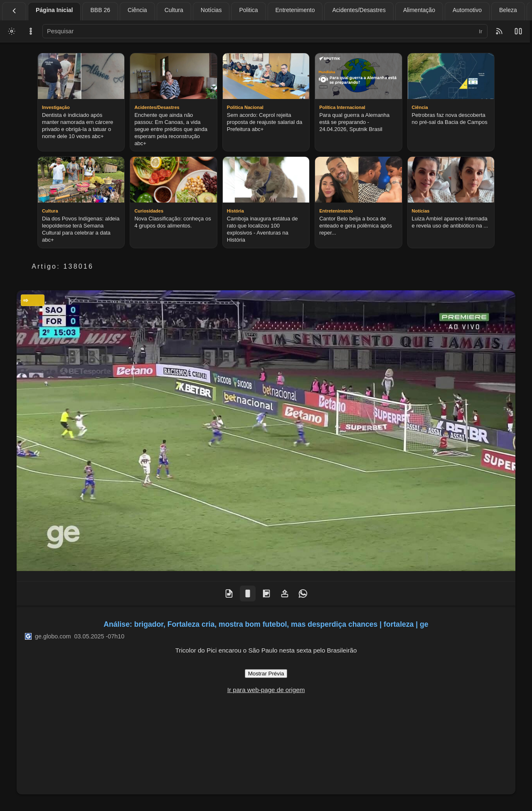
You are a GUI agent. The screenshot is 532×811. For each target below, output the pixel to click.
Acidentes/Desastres (359, 10)
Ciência (137, 10)
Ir (480, 31)
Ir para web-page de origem (266, 690)
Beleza (508, 10)
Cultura (174, 10)
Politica (248, 10)
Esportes (35, 300)
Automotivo (467, 10)
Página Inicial (54, 10)
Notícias (211, 10)
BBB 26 (100, 10)
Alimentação (419, 10)
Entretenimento (295, 10)
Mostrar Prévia (266, 674)
